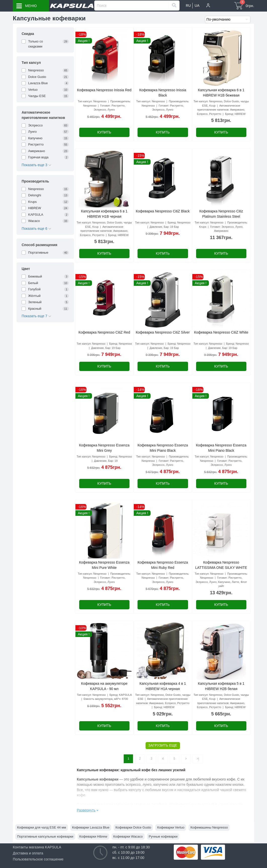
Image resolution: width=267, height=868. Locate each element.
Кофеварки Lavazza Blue (91, 827)
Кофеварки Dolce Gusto (133, 827)
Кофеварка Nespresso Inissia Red (104, 90)
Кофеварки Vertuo (171, 827)
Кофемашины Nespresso (209, 827)
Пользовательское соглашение (38, 859)
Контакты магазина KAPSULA (37, 847)
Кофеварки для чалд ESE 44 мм (42, 827)
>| (198, 759)
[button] (208, 6)
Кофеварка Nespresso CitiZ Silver (163, 332)
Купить (104, 132)
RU (188, 6)
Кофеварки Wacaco (128, 836)
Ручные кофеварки (163, 836)
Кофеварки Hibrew (93, 836)
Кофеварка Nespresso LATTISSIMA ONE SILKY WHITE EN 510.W (221, 568)
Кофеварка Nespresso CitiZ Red (104, 332)
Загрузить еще (163, 745)
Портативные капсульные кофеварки (45, 836)
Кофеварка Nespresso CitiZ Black (163, 211)
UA (197, 6)
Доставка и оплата (28, 853)
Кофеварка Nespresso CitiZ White (221, 332)
